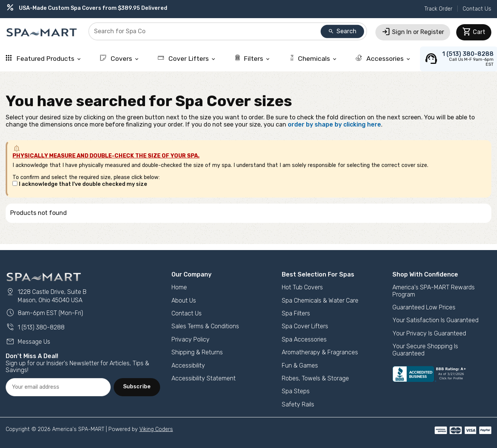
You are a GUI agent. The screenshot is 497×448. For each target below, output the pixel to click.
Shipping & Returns (197, 352)
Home (179, 287)
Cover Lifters (187, 59)
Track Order (438, 9)
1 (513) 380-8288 (35, 327)
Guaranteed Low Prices (424, 307)
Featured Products (44, 59)
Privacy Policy (191, 339)
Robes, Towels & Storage (315, 378)
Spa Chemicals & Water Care (320, 300)
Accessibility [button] (188, 365)
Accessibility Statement (204, 378)
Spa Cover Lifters (305, 326)
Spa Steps (296, 391)
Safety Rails (298, 404)
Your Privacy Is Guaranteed (429, 333)
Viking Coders (156, 429)
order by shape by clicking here (334, 124)
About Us (184, 300)
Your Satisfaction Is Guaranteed (435, 320)
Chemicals (313, 59)
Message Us (28, 342)
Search (342, 31)
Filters (253, 59)
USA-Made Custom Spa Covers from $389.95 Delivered (86, 8)
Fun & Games (300, 365)
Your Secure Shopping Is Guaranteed (425, 350)
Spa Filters (296, 313)
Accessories (384, 59)
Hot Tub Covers (302, 287)
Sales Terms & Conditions (205, 326)
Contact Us (477, 9)
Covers (120, 59)
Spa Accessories (304, 339)
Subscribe (137, 387)
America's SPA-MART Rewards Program (434, 291)
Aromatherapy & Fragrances (320, 352)
